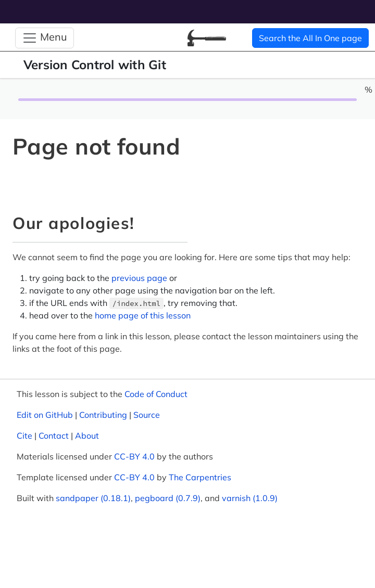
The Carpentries (200, 477)
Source (147, 415)
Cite (24, 436)
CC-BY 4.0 (134, 456)
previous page (139, 278)
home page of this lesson (143, 315)
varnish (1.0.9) (250, 498)
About (87, 436)
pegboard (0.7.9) (168, 498)
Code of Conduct (156, 394)
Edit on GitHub (45, 415)
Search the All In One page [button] (310, 38)
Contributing (103, 415)
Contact (54, 436)
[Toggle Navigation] (45, 38)
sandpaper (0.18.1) (93, 498)
